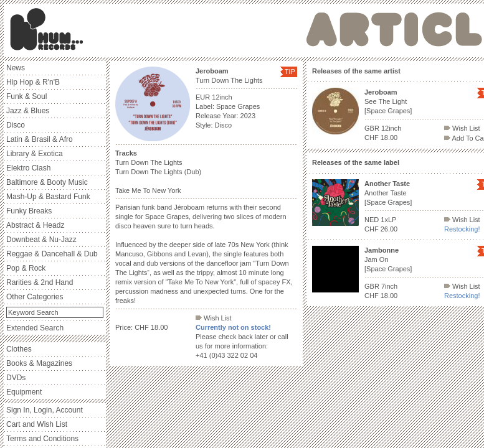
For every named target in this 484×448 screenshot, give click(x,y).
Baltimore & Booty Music (47, 182)
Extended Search (35, 328)
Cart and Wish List (37, 424)
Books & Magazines (39, 363)
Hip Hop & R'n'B (33, 82)
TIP (290, 72)
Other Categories (35, 297)
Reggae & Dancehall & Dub (52, 254)
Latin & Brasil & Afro (40, 139)
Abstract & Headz (35, 225)
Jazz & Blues (28, 111)
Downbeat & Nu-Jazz (41, 240)
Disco (16, 125)
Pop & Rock (26, 268)
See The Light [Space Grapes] (388, 101)
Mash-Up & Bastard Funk (48, 197)
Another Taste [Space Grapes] (388, 193)
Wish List (214, 318)
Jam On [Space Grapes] (388, 259)
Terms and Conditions (42, 439)
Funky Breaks (29, 211)
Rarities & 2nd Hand (40, 282)
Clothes (19, 349)
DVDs (16, 378)
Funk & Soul (26, 96)
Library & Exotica (35, 154)
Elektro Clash (28, 168)
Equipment (24, 392)
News (16, 68)
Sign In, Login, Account (45, 410)
